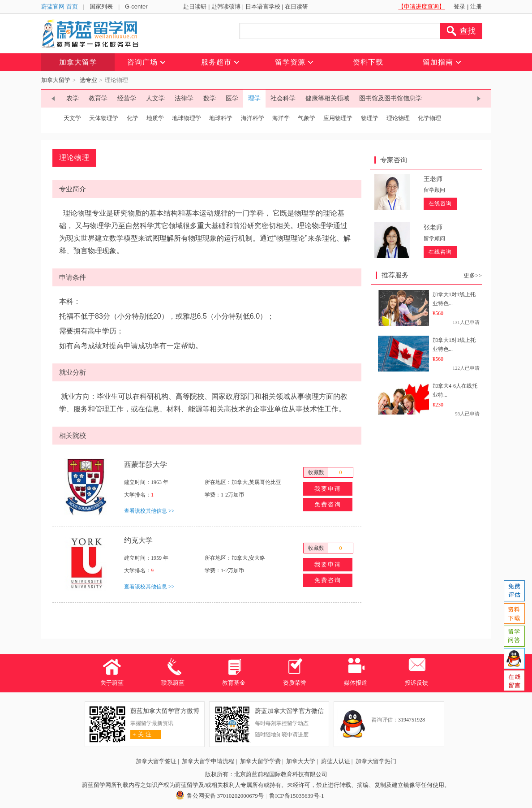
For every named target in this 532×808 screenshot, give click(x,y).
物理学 (370, 118)
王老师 (433, 179)
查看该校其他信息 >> (149, 511)
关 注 (141, 734)
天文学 (72, 118)
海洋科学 (253, 118)
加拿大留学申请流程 (208, 761)
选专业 (88, 80)
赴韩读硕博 (226, 6)
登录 (459, 6)
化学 (133, 118)
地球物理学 (187, 118)
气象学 (307, 118)
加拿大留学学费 (260, 761)
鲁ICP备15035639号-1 (296, 796)
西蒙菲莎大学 (146, 464)
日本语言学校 (263, 6)
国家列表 (101, 6)
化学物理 (429, 118)
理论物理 (398, 118)
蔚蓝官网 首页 (60, 6)
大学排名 (135, 495)
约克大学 (138, 540)
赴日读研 (195, 6)
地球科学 (221, 118)
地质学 (155, 118)
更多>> (473, 275)
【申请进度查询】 (421, 6)
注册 (476, 6)
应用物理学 (338, 118)
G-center (136, 6)
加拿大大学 (301, 761)
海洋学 (281, 118)
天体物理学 (104, 118)
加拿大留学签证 (156, 761)
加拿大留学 (56, 80)
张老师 (433, 227)
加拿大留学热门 (376, 761)
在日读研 (296, 6)
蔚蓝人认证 (336, 761)
